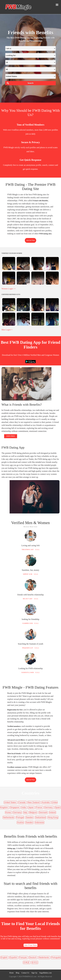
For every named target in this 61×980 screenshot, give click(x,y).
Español (14, 957)
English (4, 957)
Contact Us (25, 973)
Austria (20, 822)
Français (23, 957)
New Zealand (34, 802)
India (24, 807)
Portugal (20, 817)
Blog (18, 973)
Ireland (52, 812)
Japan (31, 807)
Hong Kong (53, 817)
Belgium (33, 812)
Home (11, 973)
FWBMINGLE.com (29, 977)
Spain (58, 807)
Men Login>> (7, 330)
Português (56, 957)
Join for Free (30, 240)
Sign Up (34, 973)
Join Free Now (30, 945)
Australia (46, 802)
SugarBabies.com (45, 973)
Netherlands (8, 817)
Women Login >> (9, 289)
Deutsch (33, 957)
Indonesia (39, 822)
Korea (8, 812)
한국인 (35, 962)
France (39, 807)
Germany (49, 807)
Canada (22, 802)
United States (11, 802)
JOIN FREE (11, 436)
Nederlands (44, 957)
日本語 (27, 962)
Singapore (15, 807)
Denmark (43, 812)
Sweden (29, 817)
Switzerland (40, 817)
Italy (26, 812)
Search (30, 83)
